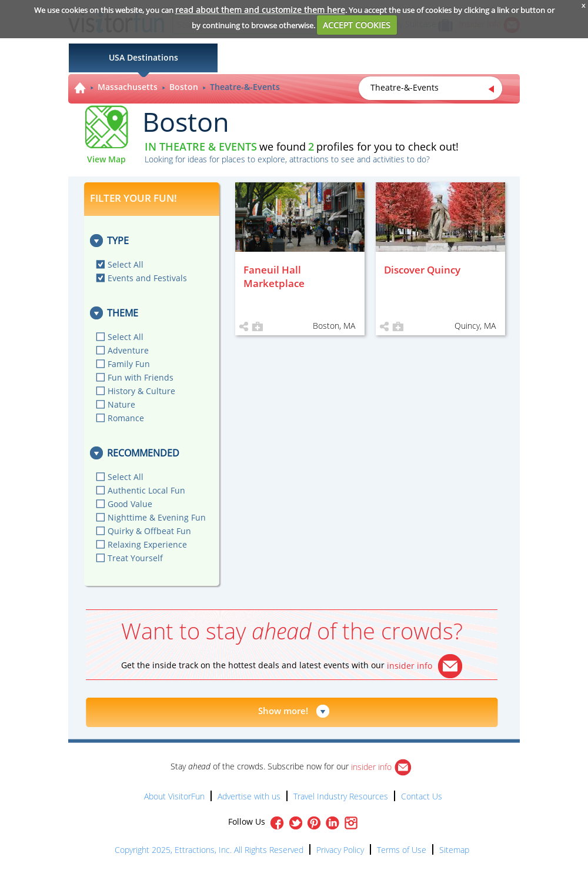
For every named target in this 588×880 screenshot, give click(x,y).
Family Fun (129, 364)
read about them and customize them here (260, 10)
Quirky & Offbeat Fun (149, 531)
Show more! (283, 711)
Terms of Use (402, 850)
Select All (126, 264)
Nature (121, 404)
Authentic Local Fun (146, 490)
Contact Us (422, 796)
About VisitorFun (174, 796)
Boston (184, 87)
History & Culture (141, 391)
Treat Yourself (135, 558)
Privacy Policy (340, 850)
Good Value (130, 504)
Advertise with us (249, 796)
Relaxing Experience (147, 544)
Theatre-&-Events (245, 87)
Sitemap (454, 850)
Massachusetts (128, 87)
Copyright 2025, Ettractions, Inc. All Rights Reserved (209, 850)
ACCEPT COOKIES (357, 25)
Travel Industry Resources (341, 796)
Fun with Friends (141, 377)
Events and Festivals (147, 278)
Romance (126, 418)
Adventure (128, 350)
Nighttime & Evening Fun (157, 517)
